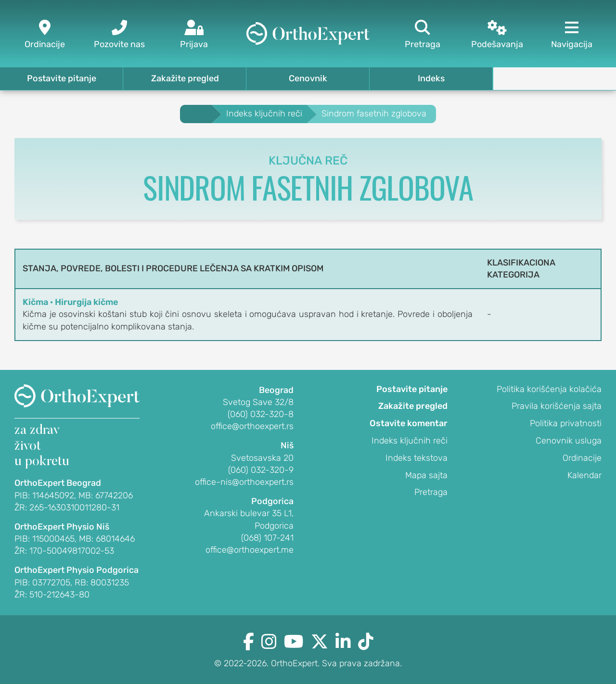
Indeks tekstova (417, 458)
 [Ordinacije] (45, 35)
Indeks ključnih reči (410, 441)
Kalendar (584, 475)
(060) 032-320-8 (261, 414)
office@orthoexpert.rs (252, 426)
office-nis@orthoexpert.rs (244, 482)
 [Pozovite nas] (119, 35)
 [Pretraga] (422, 35)
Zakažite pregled (185, 78)
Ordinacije (582, 458)
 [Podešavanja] (497, 35)
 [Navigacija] (571, 35)
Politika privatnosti (566, 423)
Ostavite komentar (409, 423)
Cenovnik (308, 78)
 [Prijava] (194, 35)
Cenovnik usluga (569, 441)
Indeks (431, 78)
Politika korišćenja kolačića (549, 389)
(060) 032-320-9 (261, 470)
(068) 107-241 (267, 538)
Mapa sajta (426, 475)
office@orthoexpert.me (250, 550)
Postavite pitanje (62, 78)
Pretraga (431, 492)
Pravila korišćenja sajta (557, 406)
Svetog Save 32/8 (258, 402)
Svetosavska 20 (262, 458)
